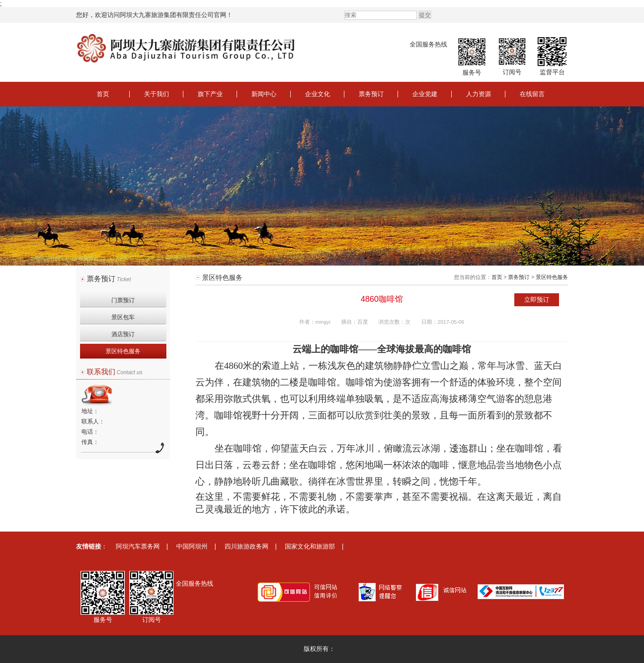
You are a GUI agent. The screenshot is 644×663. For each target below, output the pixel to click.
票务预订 (371, 94)
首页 (103, 94)
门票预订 (123, 300)
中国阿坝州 (192, 546)
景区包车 (123, 317)
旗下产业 (210, 94)
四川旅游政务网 (246, 546)
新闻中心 (264, 94)
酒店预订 (123, 334)
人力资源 (479, 94)
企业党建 (425, 94)
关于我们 (157, 94)
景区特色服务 (123, 351)
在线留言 (532, 94)
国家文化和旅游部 (310, 546)
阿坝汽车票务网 (138, 546)
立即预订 (537, 300)
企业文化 (318, 94)
